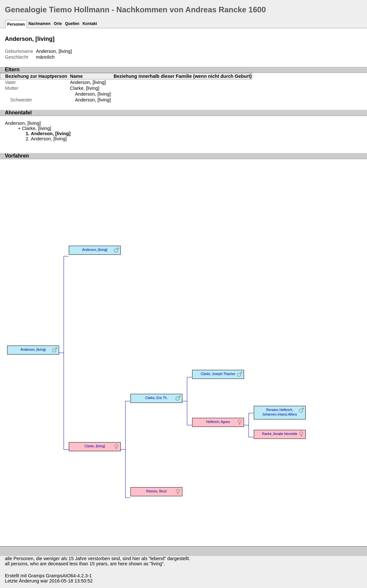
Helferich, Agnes (218, 422)
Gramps (36, 576)
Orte (58, 24)
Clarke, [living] (85, 88)
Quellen (72, 24)
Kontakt (90, 24)
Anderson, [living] (93, 94)
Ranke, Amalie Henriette (280, 434)
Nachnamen (40, 24)
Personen (16, 24)
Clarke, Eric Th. (156, 398)
